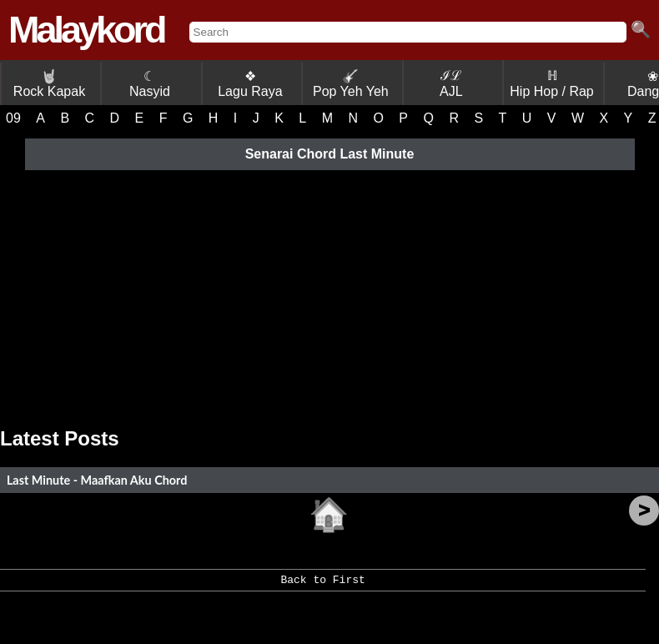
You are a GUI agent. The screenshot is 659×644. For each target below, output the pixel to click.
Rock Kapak (49, 84)
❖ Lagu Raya (250, 84)
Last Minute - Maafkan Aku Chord (97, 480)
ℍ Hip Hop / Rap (552, 83)
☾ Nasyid (150, 84)
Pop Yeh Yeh (351, 84)
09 (13, 118)
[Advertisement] (329, 294)
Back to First (322, 586)
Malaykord (86, 30)
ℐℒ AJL (451, 83)
